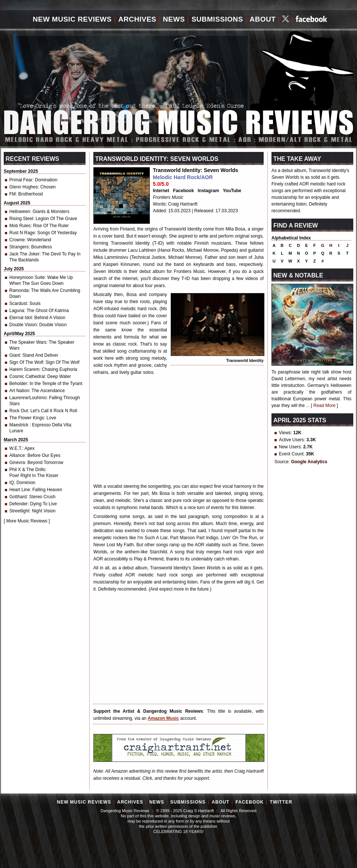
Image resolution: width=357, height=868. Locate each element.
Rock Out (19, 411)
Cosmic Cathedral (27, 376)
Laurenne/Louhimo (28, 398)
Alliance (17, 455)
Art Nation (19, 391)
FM (12, 194)
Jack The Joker (24, 254)
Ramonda (19, 290)
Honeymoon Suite (27, 277)
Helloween (20, 212)
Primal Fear (21, 180)
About (263, 19)
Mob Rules (20, 226)
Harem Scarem (24, 369)
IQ (12, 483)
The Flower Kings (27, 418)
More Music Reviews (27, 521)
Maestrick (20, 425)
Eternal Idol (21, 318)
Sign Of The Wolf (26, 362)
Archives (137, 19)
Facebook (183, 191)
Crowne (17, 240)
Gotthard (18, 497)
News (174, 19)
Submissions (217, 19)
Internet (161, 191)
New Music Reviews (72, 19)
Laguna (17, 311)
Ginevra (17, 462)
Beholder (18, 384)
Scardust (18, 303)
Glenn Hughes (24, 187)
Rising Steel (21, 219)
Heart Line (20, 490)
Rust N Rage (22, 233)
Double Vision (23, 325)
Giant (15, 355)
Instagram (208, 191)
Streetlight (19, 511)
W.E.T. (16, 448)
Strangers (19, 247)
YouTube (232, 191)
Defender (18, 504)
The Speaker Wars (28, 342)
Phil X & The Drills (27, 470)
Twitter (281, 802)
